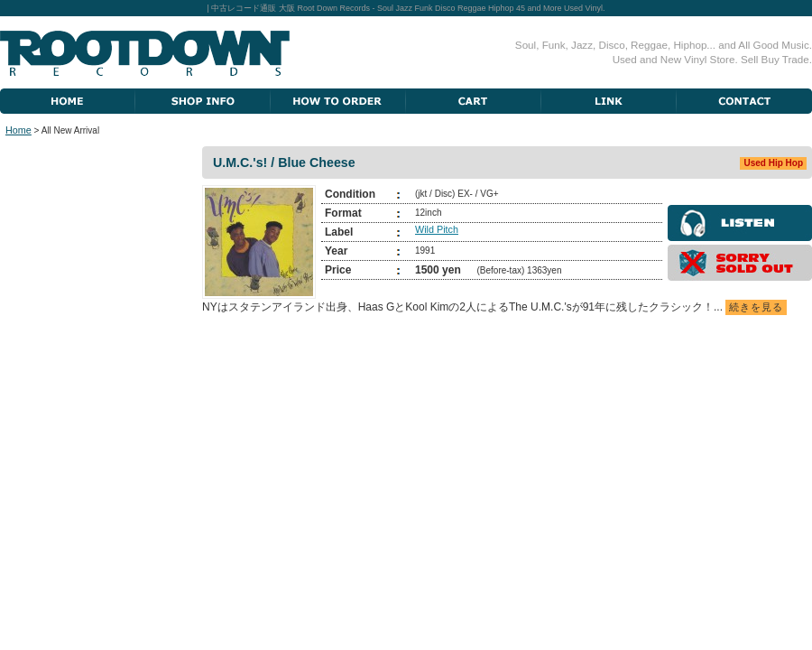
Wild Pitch (437, 229)
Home (68, 101)
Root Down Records (145, 53)
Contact (744, 101)
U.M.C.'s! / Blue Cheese (284, 162)
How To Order (338, 101)
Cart (474, 101)
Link (609, 101)
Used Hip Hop (773, 163)
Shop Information (203, 101)
